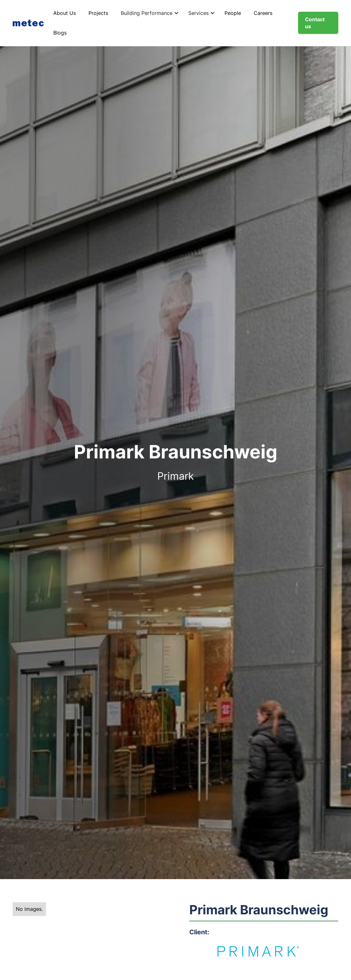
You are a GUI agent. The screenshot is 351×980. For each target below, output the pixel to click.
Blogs (60, 33)
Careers (263, 13)
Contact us (315, 23)
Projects (98, 13)
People (233, 13)
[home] (30, 23)
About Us (65, 13)
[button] (148, 13)
